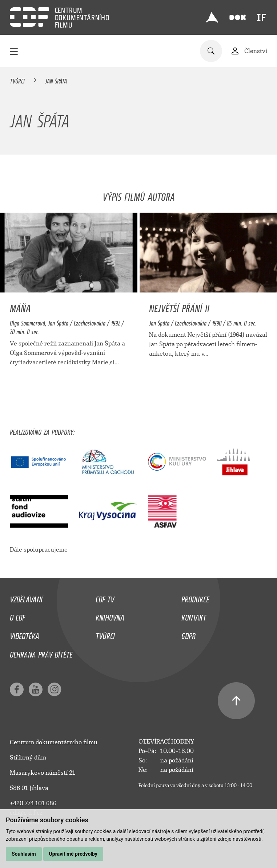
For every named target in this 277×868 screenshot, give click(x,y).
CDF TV (105, 598)
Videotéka (25, 634)
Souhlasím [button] (24, 854)
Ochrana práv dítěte (41, 653)
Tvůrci (17, 80)
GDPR (188, 634)
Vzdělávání (26, 598)
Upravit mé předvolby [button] (73, 854)
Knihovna (110, 616)
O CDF (17, 616)
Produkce (195, 598)
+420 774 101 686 (33, 803)
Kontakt (194, 616)
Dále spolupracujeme (39, 550)
